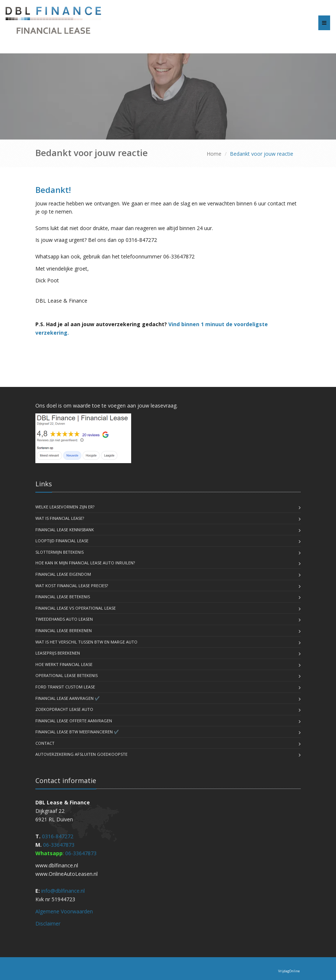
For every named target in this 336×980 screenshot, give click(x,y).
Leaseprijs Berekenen (58, 653)
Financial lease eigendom (63, 574)
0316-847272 (58, 836)
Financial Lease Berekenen (64, 630)
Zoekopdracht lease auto (64, 709)
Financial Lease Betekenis (63, 597)
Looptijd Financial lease (62, 541)
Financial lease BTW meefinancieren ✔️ (77, 732)
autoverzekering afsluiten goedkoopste (81, 754)
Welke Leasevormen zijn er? (65, 507)
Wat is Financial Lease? (60, 518)
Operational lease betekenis (66, 675)
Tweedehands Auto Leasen (64, 619)
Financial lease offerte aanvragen (74, 721)
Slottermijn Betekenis (59, 552)
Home (214, 154)
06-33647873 (59, 845)
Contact (45, 743)
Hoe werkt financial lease (64, 664)
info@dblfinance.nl (63, 891)
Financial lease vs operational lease (76, 608)
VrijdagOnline (289, 971)
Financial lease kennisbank (65, 530)
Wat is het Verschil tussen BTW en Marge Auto (86, 642)
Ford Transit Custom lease (65, 687)
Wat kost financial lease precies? (72, 586)
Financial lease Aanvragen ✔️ (68, 698)
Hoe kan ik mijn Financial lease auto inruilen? (85, 563)
